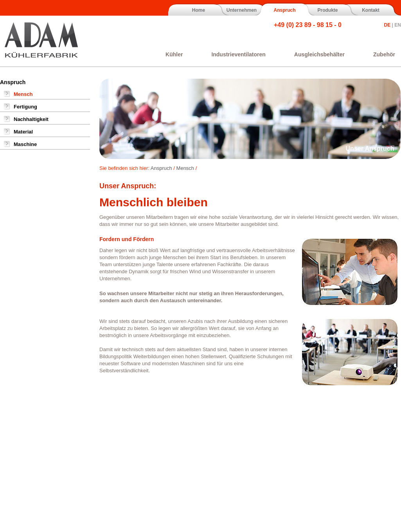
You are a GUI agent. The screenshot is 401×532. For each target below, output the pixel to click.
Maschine (25, 144)
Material (23, 132)
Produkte (327, 10)
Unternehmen (242, 10)
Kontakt (371, 10)
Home (199, 10)
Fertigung (25, 107)
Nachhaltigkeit (31, 119)
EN (398, 25)
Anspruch (284, 10)
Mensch (23, 94)
